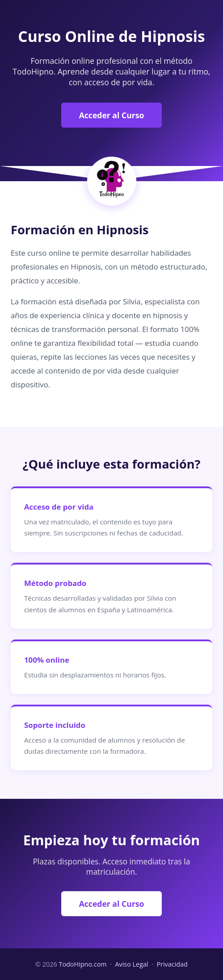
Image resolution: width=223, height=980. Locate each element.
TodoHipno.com (82, 964)
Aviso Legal (131, 964)
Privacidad (172, 964)
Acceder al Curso (112, 115)
